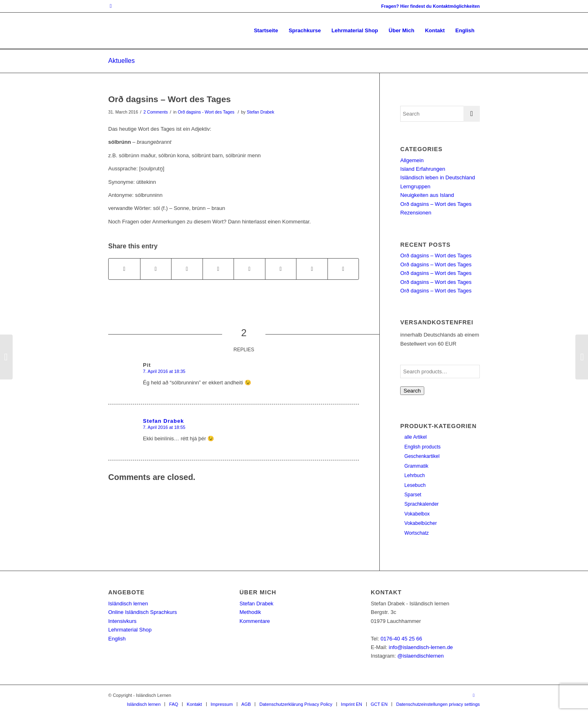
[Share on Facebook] (124, 269)
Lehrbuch (414, 475)
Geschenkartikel (422, 456)
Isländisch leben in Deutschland (438, 177)
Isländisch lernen (128, 604)
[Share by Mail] (343, 269)
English (117, 639)
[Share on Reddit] (312, 269)
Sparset (413, 495)
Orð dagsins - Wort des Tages (206, 112)
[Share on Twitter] (156, 269)
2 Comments (156, 112)
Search (412, 391)
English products (422, 447)
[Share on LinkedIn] (218, 269)
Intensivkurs (122, 621)
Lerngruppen (415, 186)
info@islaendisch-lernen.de (421, 647)
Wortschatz (416, 533)
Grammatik (416, 466)
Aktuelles (121, 61)
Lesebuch (415, 485)
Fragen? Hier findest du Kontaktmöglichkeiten (431, 6)
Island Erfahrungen (423, 169)
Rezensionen (416, 213)
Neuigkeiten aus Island (427, 195)
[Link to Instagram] (111, 6)
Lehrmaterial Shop (130, 630)
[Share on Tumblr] (249, 269)
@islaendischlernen (421, 656)
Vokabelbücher (420, 523)
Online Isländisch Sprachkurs (143, 612)
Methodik (251, 612)
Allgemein (412, 160)
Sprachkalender (421, 504)
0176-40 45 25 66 (401, 639)
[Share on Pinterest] (187, 269)
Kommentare (255, 621)
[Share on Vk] (281, 269)
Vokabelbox (417, 514)
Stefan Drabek (260, 112)
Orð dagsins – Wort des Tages (169, 99)
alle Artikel (415, 437)
